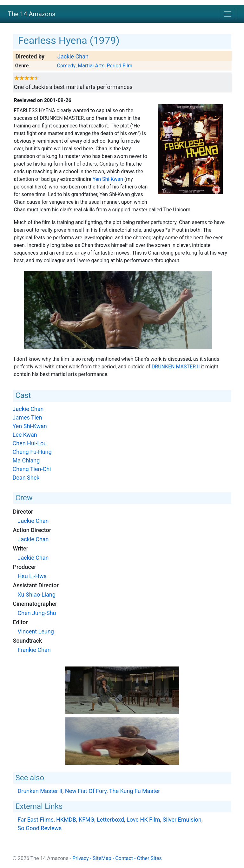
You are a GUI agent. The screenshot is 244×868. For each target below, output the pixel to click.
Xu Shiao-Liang (37, 595)
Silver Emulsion (182, 820)
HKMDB (66, 820)
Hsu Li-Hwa (32, 576)
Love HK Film (143, 820)
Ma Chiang (26, 460)
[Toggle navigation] (228, 14)
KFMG (86, 820)
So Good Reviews (40, 828)
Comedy (66, 66)
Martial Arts (91, 66)
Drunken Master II (176, 367)
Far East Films (36, 820)
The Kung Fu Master (135, 791)
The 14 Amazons (32, 14)
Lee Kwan (25, 435)
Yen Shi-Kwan (108, 179)
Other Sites (149, 858)
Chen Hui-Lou (30, 443)
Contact (124, 858)
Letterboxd (110, 820)
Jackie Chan (73, 56)
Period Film (119, 66)
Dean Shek (26, 478)
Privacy (81, 858)
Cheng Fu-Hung (32, 452)
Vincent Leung (36, 631)
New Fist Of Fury (86, 791)
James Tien (27, 417)
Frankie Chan (34, 650)
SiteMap (102, 858)
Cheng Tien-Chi (32, 469)
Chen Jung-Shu (37, 613)
